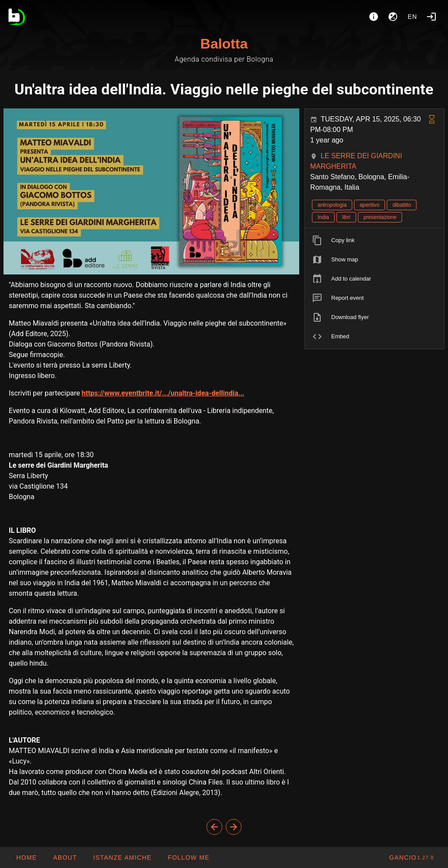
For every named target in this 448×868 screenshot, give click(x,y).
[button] (122, 858)
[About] (374, 17)
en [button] (413, 17)
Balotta (224, 44)
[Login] (431, 17)
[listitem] (374, 240)
